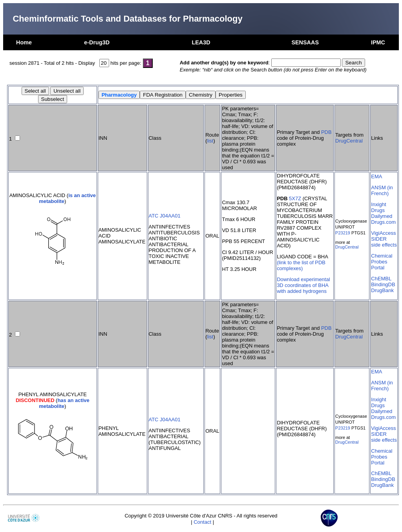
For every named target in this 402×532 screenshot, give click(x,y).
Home (24, 42)
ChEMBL (381, 279)
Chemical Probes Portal (382, 262)
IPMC (378, 42)
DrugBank (382, 290)
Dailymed (382, 216)
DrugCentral (349, 141)
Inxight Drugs (378, 207)
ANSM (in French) (382, 190)
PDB (326, 132)
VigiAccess (383, 233)
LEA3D (201, 42)
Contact (202, 522)
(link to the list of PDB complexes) (301, 265)
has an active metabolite (64, 403)
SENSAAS (305, 42)
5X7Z (295, 198)
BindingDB (383, 284)
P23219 (343, 233)
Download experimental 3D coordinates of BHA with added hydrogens (303, 285)
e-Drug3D (97, 42)
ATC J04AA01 (165, 216)
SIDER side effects (384, 242)
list (210, 141)
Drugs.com (383, 222)
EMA (376, 176)
